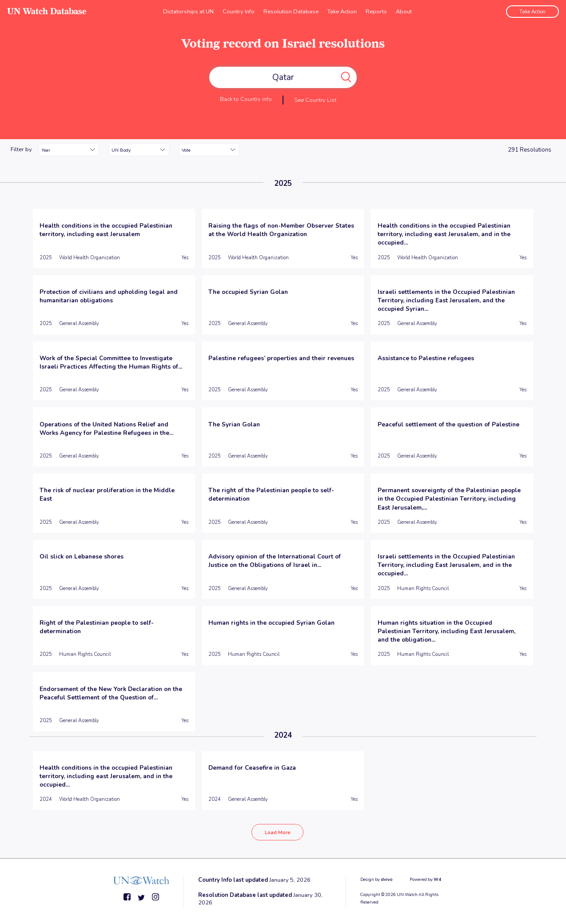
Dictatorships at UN (188, 11)
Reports (376, 11)
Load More (278, 832)
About (404, 11)
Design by (377, 878)
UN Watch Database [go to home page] (47, 11)
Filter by (21, 150)
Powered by (425, 878)
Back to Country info (246, 99)
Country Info (239, 11)
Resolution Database (291, 11)
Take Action (342, 11)
